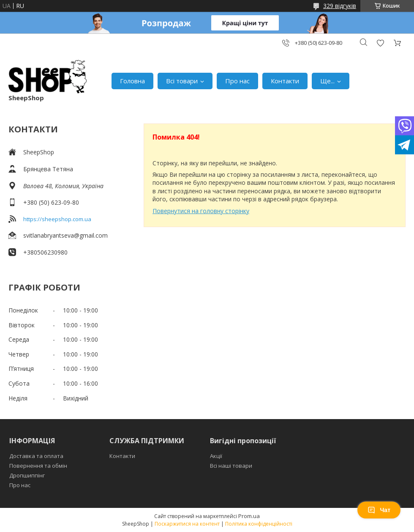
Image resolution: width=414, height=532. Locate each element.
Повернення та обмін (38, 466)
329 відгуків (340, 6)
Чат (379, 510)
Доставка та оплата (36, 456)
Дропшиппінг (27, 475)
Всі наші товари (231, 466)
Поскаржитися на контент (187, 524)
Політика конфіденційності (259, 524)
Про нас (237, 81)
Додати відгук (380, 43)
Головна (132, 81)
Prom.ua (249, 516)
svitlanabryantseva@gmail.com (65, 235)
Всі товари (182, 81)
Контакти (285, 81)
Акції (216, 456)
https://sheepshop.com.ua (57, 219)
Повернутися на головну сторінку (201, 211)
